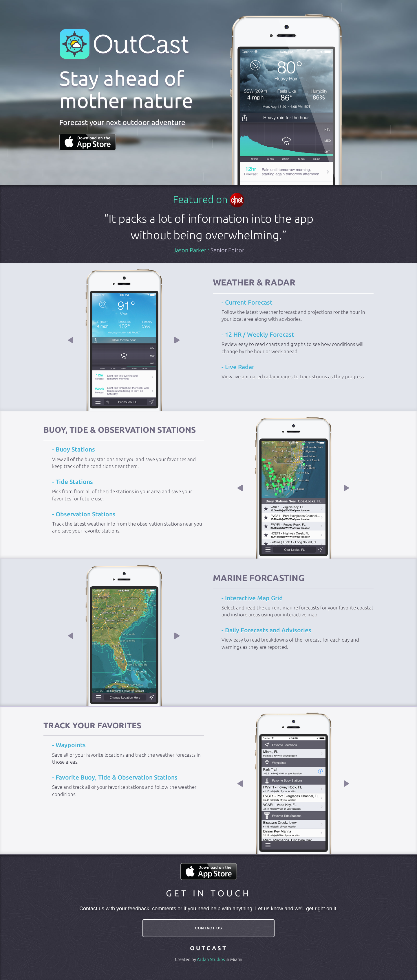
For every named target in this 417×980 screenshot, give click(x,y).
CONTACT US (209, 928)
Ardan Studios (211, 959)
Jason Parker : (209, 250)
